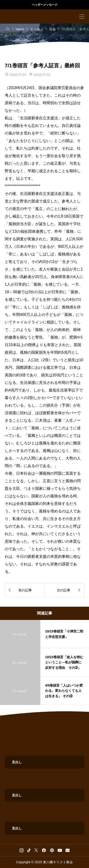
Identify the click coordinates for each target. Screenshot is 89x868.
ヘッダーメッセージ (45, 5)
